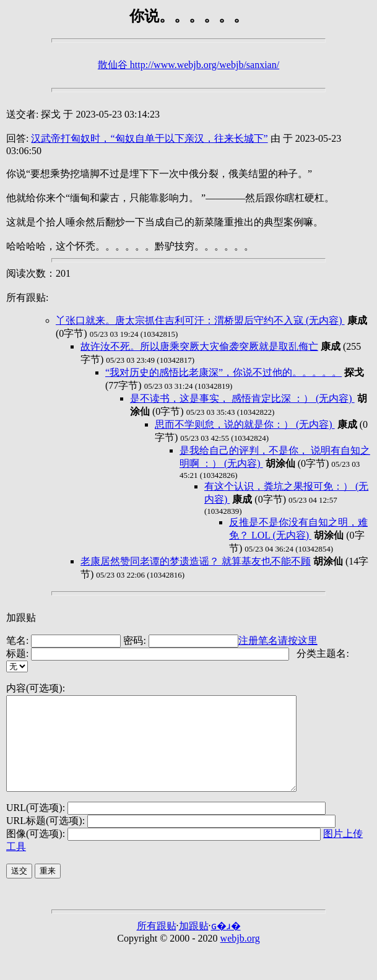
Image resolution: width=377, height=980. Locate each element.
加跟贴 (21, 618)
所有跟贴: (27, 297)
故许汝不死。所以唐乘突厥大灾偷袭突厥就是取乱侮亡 (199, 346)
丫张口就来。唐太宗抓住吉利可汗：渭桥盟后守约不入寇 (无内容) (200, 320)
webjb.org (240, 957)
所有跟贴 (157, 944)
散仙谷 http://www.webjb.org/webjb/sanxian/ (188, 65)
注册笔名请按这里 (278, 640)
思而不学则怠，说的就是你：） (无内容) (245, 424)
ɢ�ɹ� (226, 944)
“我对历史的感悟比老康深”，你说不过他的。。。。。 (223, 372)
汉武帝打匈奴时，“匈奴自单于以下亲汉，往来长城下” (149, 138)
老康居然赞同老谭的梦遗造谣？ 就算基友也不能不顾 (196, 561)
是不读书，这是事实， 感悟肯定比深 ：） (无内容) (242, 398)
